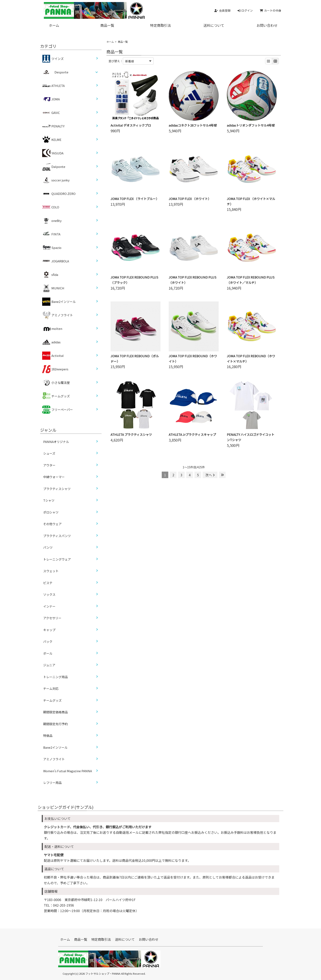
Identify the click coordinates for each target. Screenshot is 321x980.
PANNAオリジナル (56, 442)
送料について (214, 25)
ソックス (49, 594)
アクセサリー (52, 618)
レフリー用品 (52, 783)
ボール (48, 653)
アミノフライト (58, 315)
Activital (53, 356)
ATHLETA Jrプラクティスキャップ (192, 434)
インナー (49, 606)
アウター (49, 465)
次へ (210, 475)
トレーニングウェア (57, 559)
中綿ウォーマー (54, 477)
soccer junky (56, 180)
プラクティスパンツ (57, 536)
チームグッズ (56, 396)
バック (48, 641)
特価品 (48, 736)
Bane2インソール (59, 302)
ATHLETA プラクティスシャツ (131, 434)
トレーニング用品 (55, 677)
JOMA (51, 99)
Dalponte (54, 167)
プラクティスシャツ (57, 489)
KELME (52, 140)
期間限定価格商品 (55, 712)
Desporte (61, 72)
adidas (51, 342)
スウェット (51, 571)
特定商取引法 (160, 25)
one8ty (52, 221)
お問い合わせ (267, 25)
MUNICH (53, 288)
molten (52, 329)
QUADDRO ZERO (59, 194)
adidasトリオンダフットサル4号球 (251, 125)
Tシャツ (49, 500)
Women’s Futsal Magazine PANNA (68, 771)
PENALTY (53, 126)
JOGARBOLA (56, 261)
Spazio (52, 248)
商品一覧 (107, 25)
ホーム (54, 25)
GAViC (51, 113)
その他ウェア (52, 524)
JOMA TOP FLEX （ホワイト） (190, 199)
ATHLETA (53, 86)
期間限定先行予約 (55, 724)
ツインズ (53, 59)
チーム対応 (51, 688)
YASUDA (53, 153)
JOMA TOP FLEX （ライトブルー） (135, 199)
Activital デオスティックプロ (131, 125)
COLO (51, 207)
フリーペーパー (58, 410)
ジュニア (49, 665)
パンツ (48, 547)
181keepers (55, 369)
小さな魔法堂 (56, 383)
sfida (50, 275)
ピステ (48, 583)
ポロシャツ (51, 512)
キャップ (49, 630)
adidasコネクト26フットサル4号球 (193, 125)
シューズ (49, 453)
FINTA (51, 234)
